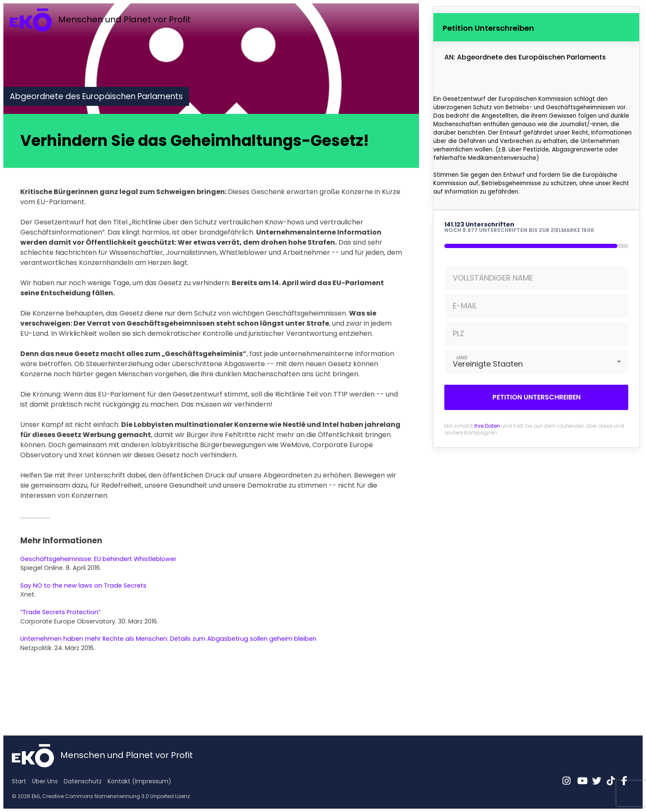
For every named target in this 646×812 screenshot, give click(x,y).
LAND (462, 357)
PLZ (458, 333)
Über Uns (45, 781)
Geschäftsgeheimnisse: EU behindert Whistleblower (98, 559)
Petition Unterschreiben (537, 397)
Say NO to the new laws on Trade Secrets (83, 585)
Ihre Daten (487, 426)
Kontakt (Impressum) (139, 781)
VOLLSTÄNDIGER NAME (493, 278)
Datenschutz (83, 781)
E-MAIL (465, 306)
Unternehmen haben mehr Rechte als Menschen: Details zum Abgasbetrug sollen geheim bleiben (168, 639)
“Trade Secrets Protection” (60, 612)
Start (19, 781)
